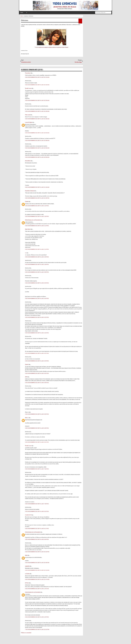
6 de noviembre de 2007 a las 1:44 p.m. (37, 617)
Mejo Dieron (28, 229)
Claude (27, 202)
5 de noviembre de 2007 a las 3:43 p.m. (37, 283)
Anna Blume (28, 161)
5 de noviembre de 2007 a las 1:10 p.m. (37, 206)
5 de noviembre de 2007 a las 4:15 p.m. (37, 317)
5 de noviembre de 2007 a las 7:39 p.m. (37, 504)
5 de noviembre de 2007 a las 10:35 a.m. (37, 100)
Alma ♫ (27, 418)
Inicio (22, 13)
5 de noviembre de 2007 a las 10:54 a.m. (37, 133)
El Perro (27, 583)
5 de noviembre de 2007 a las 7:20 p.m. (37, 469)
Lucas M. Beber (29, 122)
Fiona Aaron (28, 73)
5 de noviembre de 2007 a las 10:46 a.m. (37, 119)
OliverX (27, 364)
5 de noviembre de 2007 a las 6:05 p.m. (37, 428)
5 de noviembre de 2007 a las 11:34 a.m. (37, 187)
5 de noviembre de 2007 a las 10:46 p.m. (37, 563)
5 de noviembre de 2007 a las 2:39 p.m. (37, 264)
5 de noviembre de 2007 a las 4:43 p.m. (37, 361)
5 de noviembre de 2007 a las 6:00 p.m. (37, 383)
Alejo (26, 555)
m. (26, 253)
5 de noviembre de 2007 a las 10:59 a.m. (37, 148)
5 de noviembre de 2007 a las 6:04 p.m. (37, 414)
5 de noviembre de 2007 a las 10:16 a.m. (37, 85)
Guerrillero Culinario (30, 191)
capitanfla (27, 566)
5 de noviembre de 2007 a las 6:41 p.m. (37, 442)
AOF (26, 377)
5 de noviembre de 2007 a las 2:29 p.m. (37, 257)
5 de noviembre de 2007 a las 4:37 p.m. (37, 353)
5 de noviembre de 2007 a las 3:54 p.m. (37, 298)
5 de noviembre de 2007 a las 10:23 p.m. (37, 552)
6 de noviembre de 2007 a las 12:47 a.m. (37, 579)
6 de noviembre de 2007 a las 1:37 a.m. (37, 589)
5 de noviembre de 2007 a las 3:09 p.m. (37, 272)
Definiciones (25, 20)
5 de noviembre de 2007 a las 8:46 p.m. (37, 539)
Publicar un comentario (26, 633)
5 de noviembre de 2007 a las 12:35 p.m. (37, 198)
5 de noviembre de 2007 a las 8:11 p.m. (37, 529)
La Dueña (27, 574)
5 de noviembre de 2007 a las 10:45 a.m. (37, 111)
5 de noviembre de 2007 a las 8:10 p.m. (37, 511)
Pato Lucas (28, 115)
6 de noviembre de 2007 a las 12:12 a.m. (37, 570)
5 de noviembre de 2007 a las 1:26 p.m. (37, 216)
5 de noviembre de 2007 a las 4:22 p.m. (37, 333)
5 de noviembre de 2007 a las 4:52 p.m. (37, 373)
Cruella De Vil (28, 515)
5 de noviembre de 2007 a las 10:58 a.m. (37, 140)
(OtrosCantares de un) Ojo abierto (33, 220)
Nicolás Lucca (28, 88)
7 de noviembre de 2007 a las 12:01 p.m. (37, 629)
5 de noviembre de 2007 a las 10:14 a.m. (37, 77)
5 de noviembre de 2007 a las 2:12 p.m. (37, 226)
